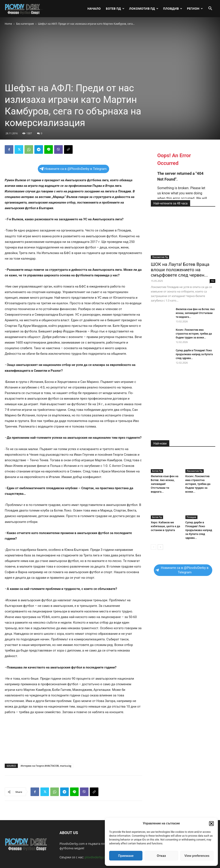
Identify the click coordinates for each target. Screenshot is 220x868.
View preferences (197, 856)
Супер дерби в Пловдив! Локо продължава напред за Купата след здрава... (194, 354)
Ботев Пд (115, 8)
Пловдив (173, 8)
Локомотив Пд (144, 8)
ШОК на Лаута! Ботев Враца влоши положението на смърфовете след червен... (180, 270)
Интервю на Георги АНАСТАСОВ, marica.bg (46, 766)
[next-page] (160, 547)
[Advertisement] (73, 749)
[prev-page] (154, 547)
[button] (211, 824)
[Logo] (24, 9)
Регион (195, 8)
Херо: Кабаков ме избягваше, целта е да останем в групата (165, 526)
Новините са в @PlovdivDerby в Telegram (73, 169)
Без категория (25, 24)
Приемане (126, 856)
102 (213, 281)
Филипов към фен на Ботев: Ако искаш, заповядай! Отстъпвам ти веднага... (195, 313)
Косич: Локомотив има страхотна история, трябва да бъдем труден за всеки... (194, 334)
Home (8, 24)
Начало (94, 8)
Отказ (161, 856)
